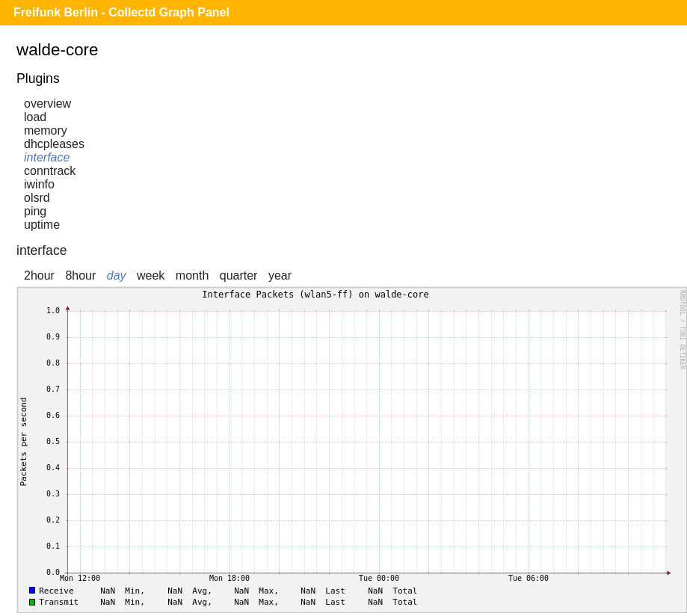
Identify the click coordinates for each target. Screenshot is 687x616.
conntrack (50, 171)
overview (47, 104)
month (192, 275)
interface (47, 157)
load (35, 117)
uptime (42, 225)
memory (46, 130)
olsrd (37, 198)
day (117, 275)
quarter (239, 275)
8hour (80, 275)
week (151, 275)
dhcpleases (54, 144)
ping (35, 211)
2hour (39, 275)
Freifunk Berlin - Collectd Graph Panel (121, 12)
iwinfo (39, 184)
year (280, 275)
